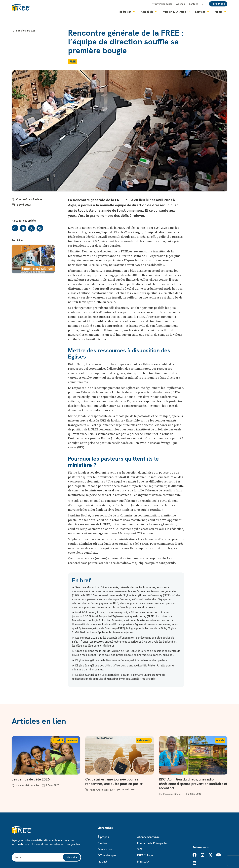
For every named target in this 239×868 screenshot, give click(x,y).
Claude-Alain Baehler (29, 199)
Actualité (58, 740)
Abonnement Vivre (148, 837)
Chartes (102, 843)
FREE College (145, 855)
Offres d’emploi (107, 855)
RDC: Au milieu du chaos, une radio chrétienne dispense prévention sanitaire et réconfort (193, 784)
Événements (144, 740)
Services (202, 12)
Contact (194, 4)
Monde (220, 740)
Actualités (149, 12)
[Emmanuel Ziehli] (160, 793)
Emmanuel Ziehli (172, 794)
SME (140, 849)
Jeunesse (72, 740)
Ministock (143, 862)
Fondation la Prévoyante (152, 843)
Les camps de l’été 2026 (32, 779)
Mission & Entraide (177, 12)
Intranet (102, 862)
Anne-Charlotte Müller (102, 790)
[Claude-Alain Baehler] (13, 199)
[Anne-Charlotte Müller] (87, 789)
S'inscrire (72, 857)
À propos (103, 837)
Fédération (127, 12)
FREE (73, 61)
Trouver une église (162, 4)
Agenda (181, 4)
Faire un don (105, 849)
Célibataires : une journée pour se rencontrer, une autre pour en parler (115, 781)
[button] (23, 228)
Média (221, 12)
